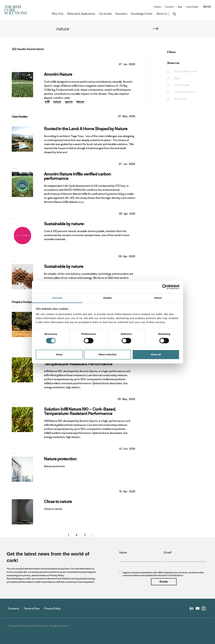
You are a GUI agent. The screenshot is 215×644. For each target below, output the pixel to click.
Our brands (105, 14)
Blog (180, 7)
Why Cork (58, 14)
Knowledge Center (142, 14)
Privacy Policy (52, 608)
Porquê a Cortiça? (185, 92)
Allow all (156, 355)
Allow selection (107, 355)
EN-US (207, 7)
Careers (157, 7)
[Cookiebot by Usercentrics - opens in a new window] (165, 287)
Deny (59, 355)
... (93, 535)
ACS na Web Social (186, 71)
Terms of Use (32, 608)
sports (69, 102)
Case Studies (192, 7)
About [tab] (158, 298)
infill (47, 102)
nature (57, 102)
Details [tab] (107, 298)
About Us (162, 14)
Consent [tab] (57, 298)
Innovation (121, 14)
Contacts (169, 7)
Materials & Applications (81, 14)
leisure (80, 102)
